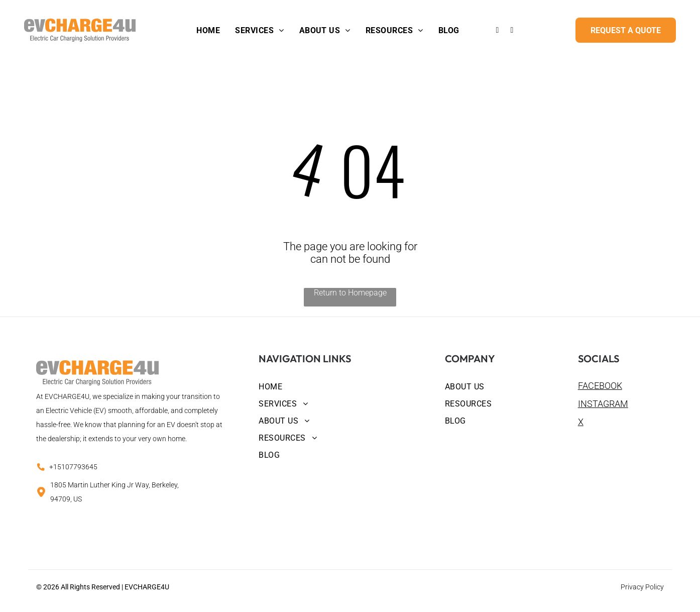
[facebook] (497, 31)
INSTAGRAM (603, 404)
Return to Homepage (350, 293)
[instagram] (512, 31)
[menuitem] (208, 30)
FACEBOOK (600, 386)
